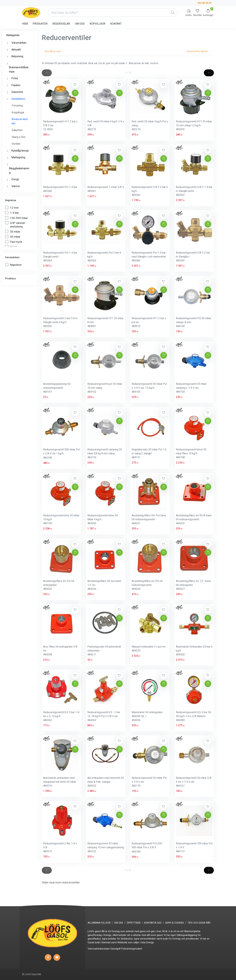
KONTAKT (116, 24)
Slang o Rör (19, 137)
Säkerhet (17, 130)
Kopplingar (18, 112)
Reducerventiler (20, 121)
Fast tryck (14, 242)
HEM (25, 24)
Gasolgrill (115, 949)
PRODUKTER (40, 24)
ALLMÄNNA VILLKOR (99, 923)
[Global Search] (173, 13)
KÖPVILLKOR (98, 24)
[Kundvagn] (208, 13)
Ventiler (16, 144)
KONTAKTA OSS (153, 923)
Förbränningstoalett (132, 949)
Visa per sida (54, 51)
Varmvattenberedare (99, 949)
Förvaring (17, 105)
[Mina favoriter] (197, 13)
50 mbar (13, 237)
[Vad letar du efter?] (113, 13)
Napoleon (14, 265)
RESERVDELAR (61, 24)
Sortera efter (199, 51)
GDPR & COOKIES (174, 923)
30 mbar (13, 232)
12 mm (12, 208)
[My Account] (189, 13)
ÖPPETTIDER (134, 923)
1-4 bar (12, 213)
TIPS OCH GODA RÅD (199, 923)
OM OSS (80, 24)
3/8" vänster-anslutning (16, 225)
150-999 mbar (17, 218)
